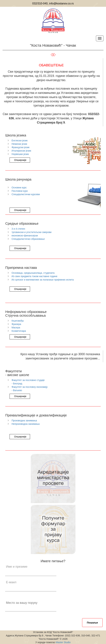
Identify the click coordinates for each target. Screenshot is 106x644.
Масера (16, 328)
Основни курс (19, 188)
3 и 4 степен (18, 229)
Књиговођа (18, 321)
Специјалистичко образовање (28, 239)
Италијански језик (21, 151)
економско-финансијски (25, 236)
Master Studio (63, 642)
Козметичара (19, 331)
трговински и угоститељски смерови (32, 232)
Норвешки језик (20, 154)
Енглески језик (20, 141)
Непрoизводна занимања (26, 424)
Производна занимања (24, 421)
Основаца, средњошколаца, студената (33, 273)
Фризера (16, 324)
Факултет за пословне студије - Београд (28, 382)
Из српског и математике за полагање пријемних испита (43, 280)
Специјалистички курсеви (26, 194)
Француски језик (21, 147)
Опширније (20, 160)
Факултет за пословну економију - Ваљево (30, 389)
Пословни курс (20, 191)
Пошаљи (92, 623)
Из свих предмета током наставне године (34, 276)
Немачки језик (19, 144)
